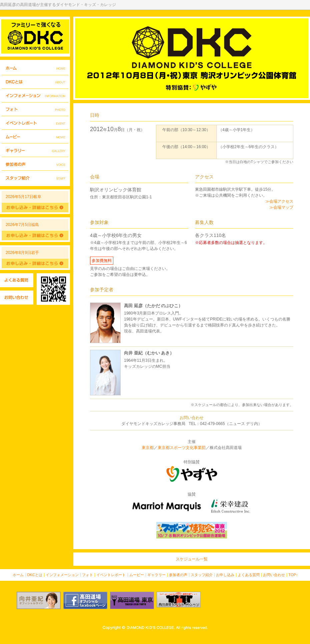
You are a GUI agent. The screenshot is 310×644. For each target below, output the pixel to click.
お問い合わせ (17, 298)
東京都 (148, 448)
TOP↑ (293, 575)
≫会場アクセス (279, 201)
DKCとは (35, 82)
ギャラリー (35, 150)
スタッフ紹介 (35, 178)
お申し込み (225, 575)
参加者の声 (35, 164)
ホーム (35, 68)
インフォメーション (35, 96)
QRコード (53, 289)
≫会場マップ (281, 207)
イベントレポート (35, 123)
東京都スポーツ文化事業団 (182, 448)
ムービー (35, 137)
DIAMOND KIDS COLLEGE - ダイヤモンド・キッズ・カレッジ (35, 37)
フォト (35, 109)
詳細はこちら (35, 207)
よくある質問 (17, 280)
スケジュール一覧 (192, 559)
